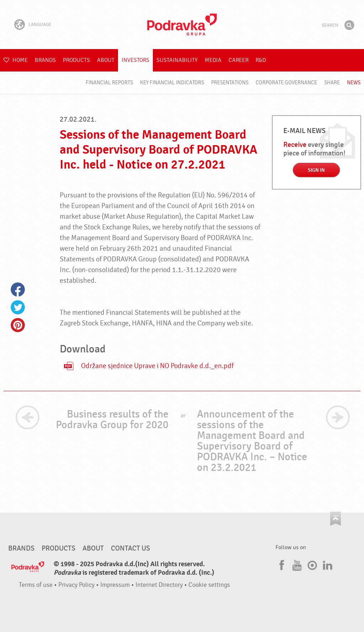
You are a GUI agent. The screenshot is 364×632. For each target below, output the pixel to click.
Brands (45, 60)
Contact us (130, 548)
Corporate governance (286, 83)
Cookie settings (209, 585)
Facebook (18, 290)
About (106, 60)
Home (16, 60)
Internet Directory (159, 585)
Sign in (316, 170)
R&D (261, 60)
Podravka (182, 25)
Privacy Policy (76, 585)
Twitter (18, 307)
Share (332, 83)
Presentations (230, 83)
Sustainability (177, 60)
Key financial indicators (172, 83)
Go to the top (336, 519)
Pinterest (18, 325)
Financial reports (109, 83)
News (354, 83)
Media (213, 60)
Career (239, 60)
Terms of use (36, 585)
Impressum (115, 585)
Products (76, 60)
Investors (135, 60)
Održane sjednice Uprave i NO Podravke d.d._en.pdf (157, 366)
